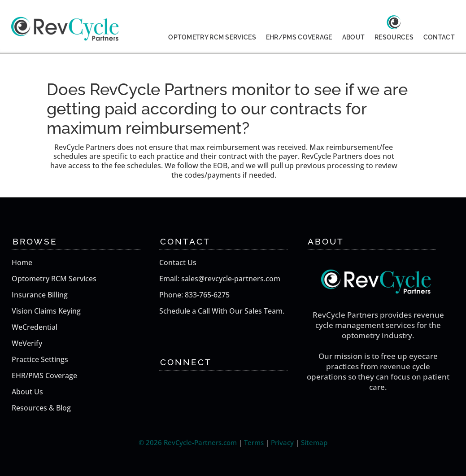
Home (22, 262)
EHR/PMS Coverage (44, 376)
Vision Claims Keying (46, 311)
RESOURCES (394, 37)
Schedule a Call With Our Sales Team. (222, 311)
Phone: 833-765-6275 (194, 295)
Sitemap (314, 442)
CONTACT (439, 37)
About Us (27, 392)
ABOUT (354, 37)
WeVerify (27, 343)
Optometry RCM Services (54, 279)
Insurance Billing (40, 295)
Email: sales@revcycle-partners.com (220, 279)
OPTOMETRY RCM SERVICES (212, 37)
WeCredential (35, 327)
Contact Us (178, 262)
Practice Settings (40, 359)
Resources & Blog (41, 408)
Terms (254, 442)
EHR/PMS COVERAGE (299, 37)
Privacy (282, 442)
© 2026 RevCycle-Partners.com (188, 442)
